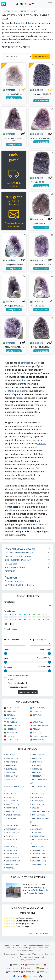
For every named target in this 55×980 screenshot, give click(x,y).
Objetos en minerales (18, 560)
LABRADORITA (13, 815)
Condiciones (9, 945)
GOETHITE (38, 804)
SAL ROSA (12, 847)
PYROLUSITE (38, 836)
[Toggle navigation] (50, 4)
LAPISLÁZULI (38, 815)
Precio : (7, 650)
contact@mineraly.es (31, 957)
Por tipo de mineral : (13, 639)
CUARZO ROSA (39, 787)
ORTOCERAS (12, 832)
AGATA (10, 755)
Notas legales (21, 945)
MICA (35, 825)
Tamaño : (8, 667)
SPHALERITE (38, 850)
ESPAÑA (37, 715)
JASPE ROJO (12, 864)
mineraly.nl (12, 972)
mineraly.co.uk (33, 964)
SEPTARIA (37, 847)
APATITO (37, 762)
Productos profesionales (19, 585)
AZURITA (37, 765)
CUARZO (11, 779)
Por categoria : (10, 602)
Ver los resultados (28, 692)
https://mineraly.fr (27, 960)
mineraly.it (27, 968)
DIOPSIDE (11, 794)
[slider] (6, 653)
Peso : (7, 658)
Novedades (11, 578)
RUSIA (37, 733)
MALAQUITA (12, 825)
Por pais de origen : (38, 639)
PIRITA (10, 836)
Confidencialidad (36, 945)
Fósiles (11, 564)
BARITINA (11, 769)
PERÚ (36, 729)
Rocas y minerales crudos (20, 549)
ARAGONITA (12, 765)
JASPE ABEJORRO (40, 811)
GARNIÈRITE (12, 804)
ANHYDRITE (12, 762)
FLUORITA (37, 801)
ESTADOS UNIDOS (41, 736)
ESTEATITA (37, 797)
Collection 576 (41, 56)
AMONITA (37, 758)
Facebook (25, 954)
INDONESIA (12, 722)
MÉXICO (11, 729)
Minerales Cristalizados (20, 556)
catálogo (9, 11)
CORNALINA (12, 776)
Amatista (33, 11)
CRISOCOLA (38, 776)
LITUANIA (38, 722)
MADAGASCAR (41, 725)
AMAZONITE (12, 758)
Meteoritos (13, 571)
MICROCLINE (13, 829)
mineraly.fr (16, 964)
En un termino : (10, 629)
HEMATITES (12, 808)
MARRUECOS (14, 725)
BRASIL (11, 711)
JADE (36, 808)
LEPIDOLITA (12, 818)
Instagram (38, 954)
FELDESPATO (12, 801)
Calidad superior (14, 581)
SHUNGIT (11, 850)
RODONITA (12, 839)
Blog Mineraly (11, 954)
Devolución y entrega (22, 948)
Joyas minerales (15, 567)
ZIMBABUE (38, 740)
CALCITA (37, 769)
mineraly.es (43, 968)
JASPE (10, 811)
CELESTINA (12, 772)
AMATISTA (38, 755)
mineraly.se (43, 972)
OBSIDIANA (38, 829)
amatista (9, 90)
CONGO (37, 711)
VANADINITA (12, 857)
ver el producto (14, 98)
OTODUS (37, 832)
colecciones (21, 11)
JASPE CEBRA (39, 861)
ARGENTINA (39, 708)
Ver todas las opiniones (40, 933)
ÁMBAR (11, 868)
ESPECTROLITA (13, 861)
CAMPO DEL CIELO (41, 857)
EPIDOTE (11, 797)
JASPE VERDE (39, 864)
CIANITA (37, 772)
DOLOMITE (38, 794)
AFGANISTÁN (13, 708)
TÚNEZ (11, 736)
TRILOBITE (12, 854)
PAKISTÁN (12, 733)
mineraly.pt (28, 972)
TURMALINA (39, 854)
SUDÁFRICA (12, 740)
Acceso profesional (41, 948)
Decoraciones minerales (20, 552)
